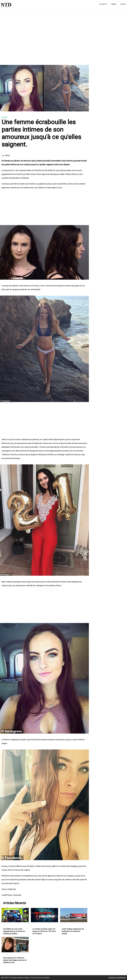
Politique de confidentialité (117, 978)
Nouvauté (103, 4)
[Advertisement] (63, 36)
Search (123, 4)
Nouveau (4, 117)
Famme (114, 4)
